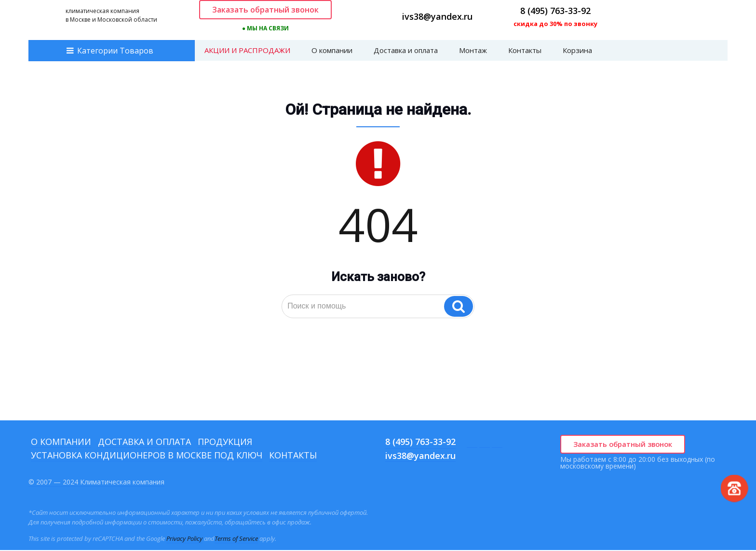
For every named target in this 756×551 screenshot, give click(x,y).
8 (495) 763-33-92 (555, 11)
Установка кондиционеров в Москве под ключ (147, 456)
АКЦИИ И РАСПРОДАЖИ (247, 51)
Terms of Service (236, 539)
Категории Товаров (115, 52)
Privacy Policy (184, 539)
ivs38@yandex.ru (437, 17)
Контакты (525, 51)
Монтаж (473, 51)
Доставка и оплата (406, 51)
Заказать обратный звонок (265, 10)
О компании (332, 51)
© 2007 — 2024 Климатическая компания (96, 483)
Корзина (577, 51)
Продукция (225, 443)
